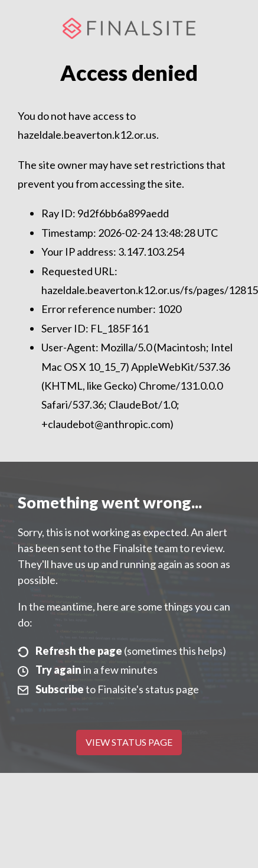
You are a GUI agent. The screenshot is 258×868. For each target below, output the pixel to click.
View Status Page (129, 742)
